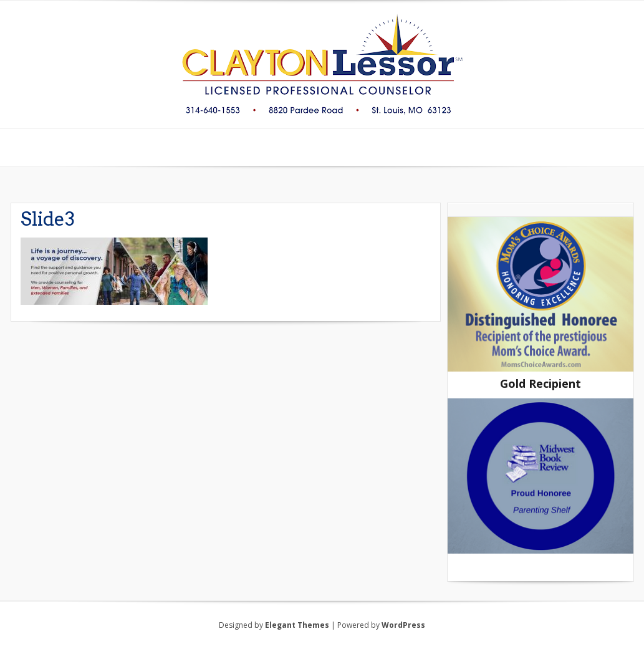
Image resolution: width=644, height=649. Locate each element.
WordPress (403, 625)
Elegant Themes (297, 625)
